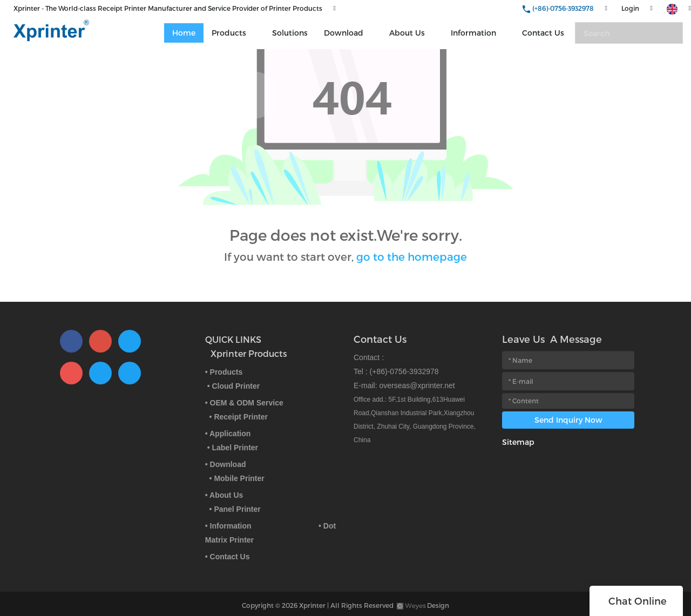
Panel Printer (237, 509)
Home (184, 33)
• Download (226, 464)
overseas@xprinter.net (417, 385)
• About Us (224, 495)
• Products (224, 372)
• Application (228, 434)
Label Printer (235, 448)
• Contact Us (228, 557)
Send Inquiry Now (568, 420)
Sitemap (518, 442)
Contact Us (543, 33)
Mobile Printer (239, 478)
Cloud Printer (236, 386)
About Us (407, 33)
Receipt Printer (241, 417)
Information (473, 33)
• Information (228, 526)
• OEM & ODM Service (244, 403)
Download (344, 33)
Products (229, 33)
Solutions (290, 33)
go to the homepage (412, 256)
